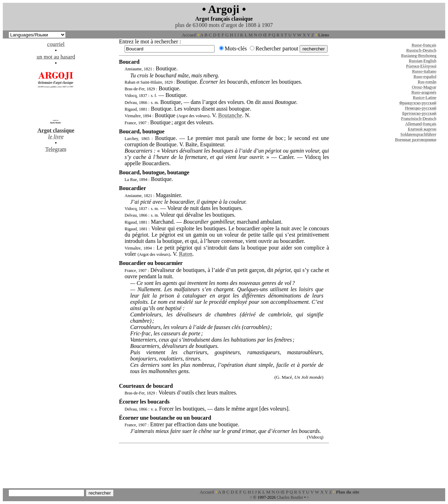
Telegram (56, 149)
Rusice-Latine (424, 98)
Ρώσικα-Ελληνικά (421, 66)
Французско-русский (418, 103)
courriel (56, 44)
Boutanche (230, 115)
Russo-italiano (424, 71)
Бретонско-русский (419, 113)
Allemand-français (421, 124)
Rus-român (427, 82)
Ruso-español (425, 77)
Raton (185, 254)
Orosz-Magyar (424, 87)
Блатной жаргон (422, 129)
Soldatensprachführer (418, 134)
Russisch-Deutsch (421, 50)
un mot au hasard (56, 57)
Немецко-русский (421, 108)
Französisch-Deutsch (419, 119)
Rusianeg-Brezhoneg (419, 56)
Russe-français (424, 45)
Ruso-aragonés (424, 92)
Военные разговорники (416, 140)
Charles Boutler (290, 497)
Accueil (189, 35)
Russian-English (423, 61)
